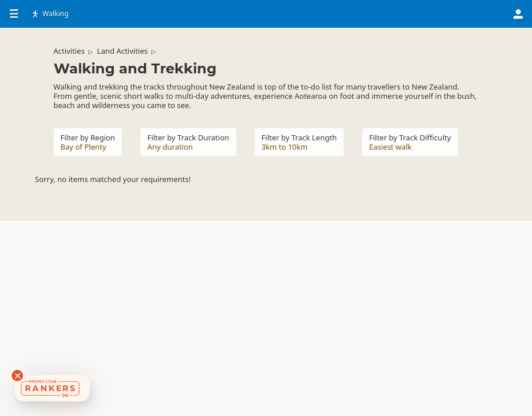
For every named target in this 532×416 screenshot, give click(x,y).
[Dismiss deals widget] (17, 376)
